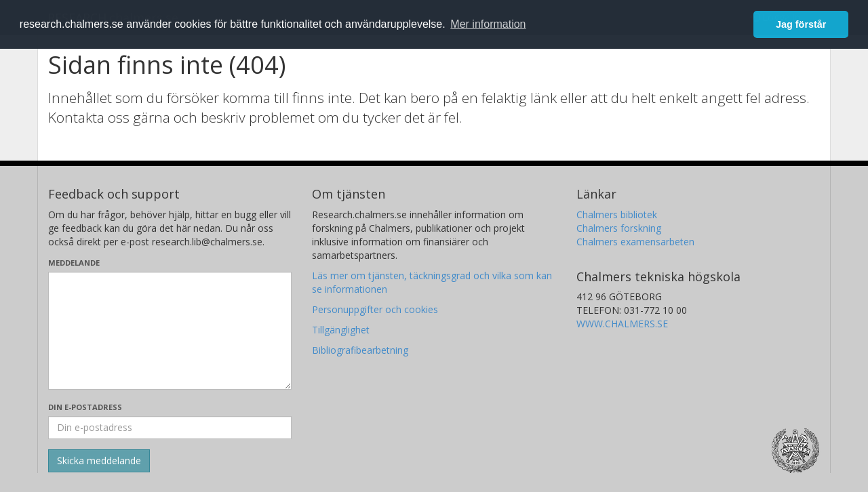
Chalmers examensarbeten (635, 242)
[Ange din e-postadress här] (170, 428)
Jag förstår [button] (801, 24)
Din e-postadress (85, 407)
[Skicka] (99, 461)
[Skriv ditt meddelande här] (170, 331)
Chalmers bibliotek (617, 214)
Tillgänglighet (341, 330)
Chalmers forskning (619, 228)
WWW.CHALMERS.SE (622, 324)
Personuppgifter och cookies (375, 309)
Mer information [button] (488, 24)
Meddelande (74, 263)
